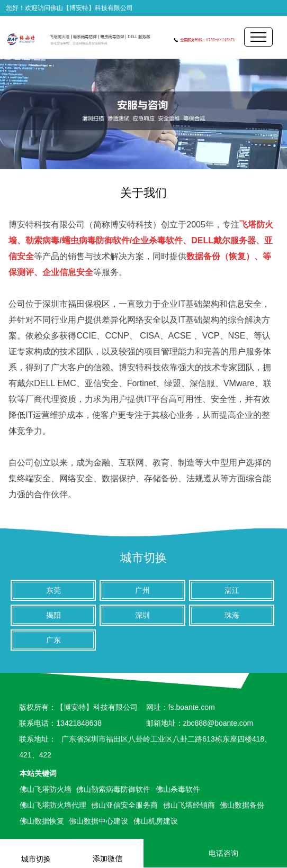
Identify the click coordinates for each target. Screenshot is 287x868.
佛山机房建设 (156, 821)
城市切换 (143, 558)
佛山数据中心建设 (98, 821)
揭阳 (53, 615)
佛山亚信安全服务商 (124, 805)
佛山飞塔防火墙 (46, 789)
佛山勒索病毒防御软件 (113, 789)
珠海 (232, 615)
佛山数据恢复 (42, 821)
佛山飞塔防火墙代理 (53, 805)
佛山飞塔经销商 (189, 805)
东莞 (53, 590)
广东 (53, 640)
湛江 (232, 590)
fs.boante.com (192, 707)
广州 (142, 590)
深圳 (142, 615)
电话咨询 (215, 853)
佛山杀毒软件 (178, 789)
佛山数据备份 (242, 805)
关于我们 (143, 193)
